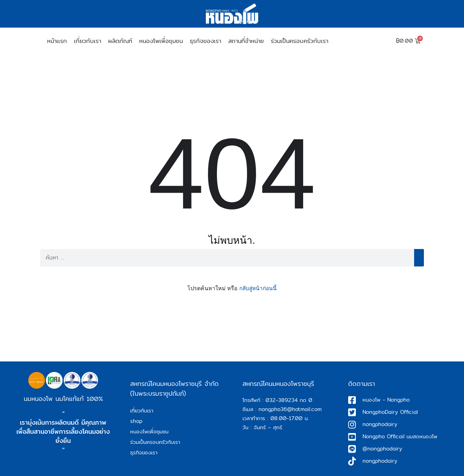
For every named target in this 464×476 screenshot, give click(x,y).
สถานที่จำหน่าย (246, 41)
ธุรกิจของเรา (205, 41)
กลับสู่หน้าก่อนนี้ (258, 288)
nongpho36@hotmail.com (290, 409)
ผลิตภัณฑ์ (120, 41)
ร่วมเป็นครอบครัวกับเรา (300, 41)
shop (136, 421)
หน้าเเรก (57, 41)
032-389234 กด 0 (289, 400)
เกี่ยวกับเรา (88, 41)
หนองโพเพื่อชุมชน (161, 41)
